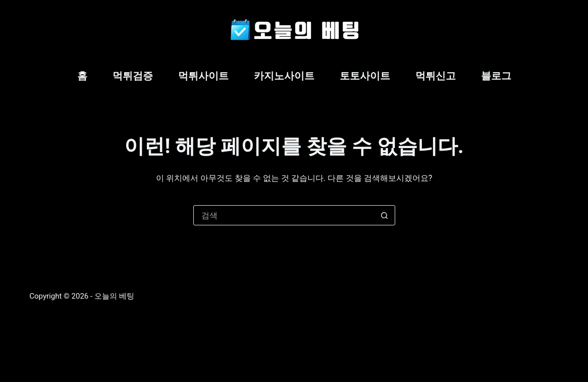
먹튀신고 (436, 76)
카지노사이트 (284, 76)
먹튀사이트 (203, 76)
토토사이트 (365, 76)
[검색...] (284, 215)
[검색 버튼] (385, 215)
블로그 (496, 76)
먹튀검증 (133, 76)
